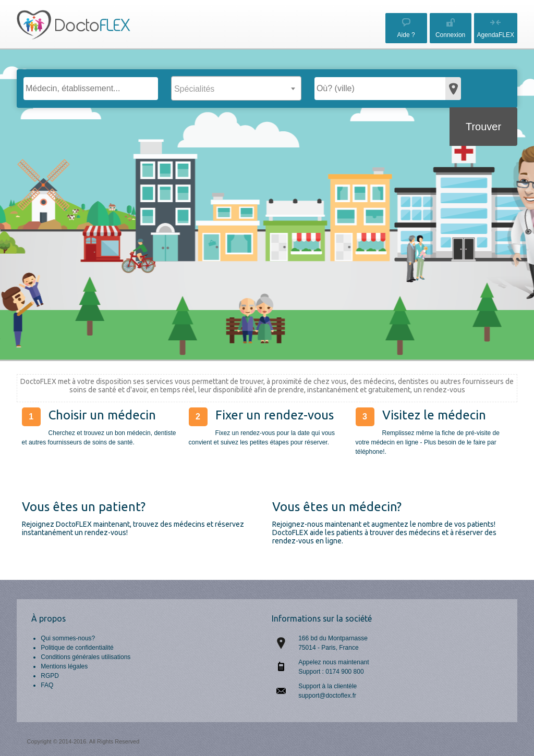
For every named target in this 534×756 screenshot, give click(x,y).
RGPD (50, 676)
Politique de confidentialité (77, 648)
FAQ (47, 685)
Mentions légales (64, 666)
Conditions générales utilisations (86, 657)
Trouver (483, 127)
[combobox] (236, 88)
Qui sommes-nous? (68, 638)
